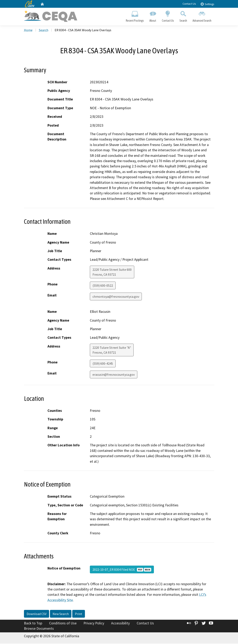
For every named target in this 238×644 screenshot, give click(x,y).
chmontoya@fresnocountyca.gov (116, 297)
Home (28, 30)
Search (183, 16)
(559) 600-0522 (103, 286)
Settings (207, 4)
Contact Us (189, 4)
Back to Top (33, 624)
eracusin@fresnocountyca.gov (114, 375)
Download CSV (37, 614)
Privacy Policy (94, 624)
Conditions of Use (63, 624)
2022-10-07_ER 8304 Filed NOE (122, 570)
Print (79, 614)
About (153, 16)
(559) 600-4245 (103, 364)
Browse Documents (39, 629)
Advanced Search (202, 16)
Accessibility (120, 624)
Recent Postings (135, 16)
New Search (61, 614)
